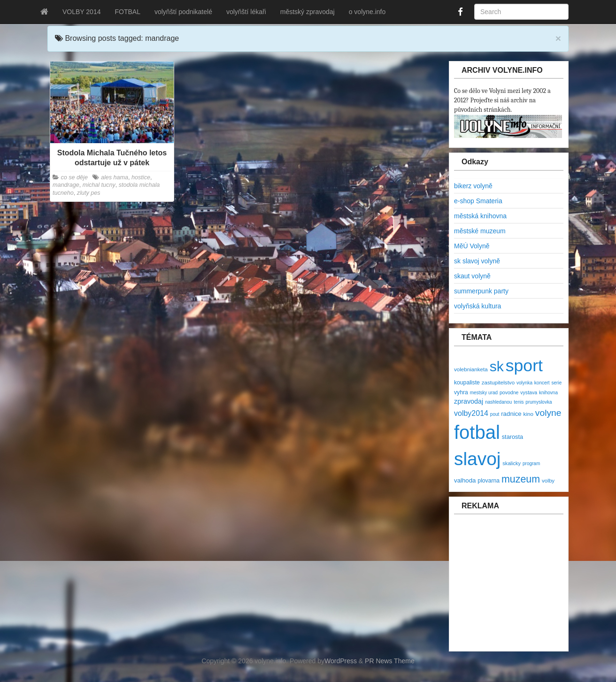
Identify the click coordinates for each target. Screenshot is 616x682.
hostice (141, 177)
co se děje (74, 177)
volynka (524, 383)
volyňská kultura (477, 306)
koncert (542, 383)
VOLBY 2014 (81, 12)
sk (497, 366)
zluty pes (89, 193)
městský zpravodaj (308, 12)
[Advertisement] (510, 588)
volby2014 (471, 413)
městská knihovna (480, 216)
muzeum (521, 479)
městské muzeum (480, 231)
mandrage (66, 185)
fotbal (477, 432)
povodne (509, 392)
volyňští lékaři (246, 12)
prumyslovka (539, 402)
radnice (511, 414)
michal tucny (99, 185)
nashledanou (498, 402)
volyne (548, 413)
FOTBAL (127, 12)
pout (495, 414)
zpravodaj (469, 401)
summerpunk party (481, 291)
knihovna (548, 393)
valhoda (465, 480)
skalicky (512, 463)
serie (557, 383)
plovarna (489, 481)
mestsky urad (484, 393)
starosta (512, 437)
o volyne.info (367, 12)
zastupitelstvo (498, 382)
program (531, 464)
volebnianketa (471, 369)
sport (524, 366)
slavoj (477, 459)
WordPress (341, 661)
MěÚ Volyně (472, 246)
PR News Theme (390, 661)
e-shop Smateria (478, 201)
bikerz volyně (473, 186)
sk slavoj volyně (477, 261)
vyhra (461, 392)
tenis (519, 402)
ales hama (115, 177)
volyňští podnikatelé (183, 12)
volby (548, 480)
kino (528, 414)
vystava (529, 392)
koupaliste (467, 383)
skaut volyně (472, 276)
